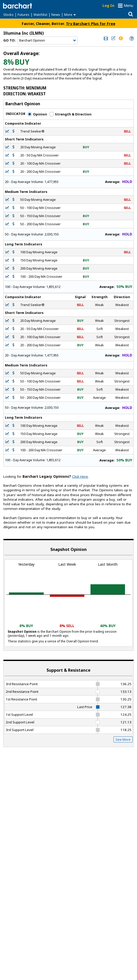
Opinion (37, 114)
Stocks (8, 15)
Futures (24, 15)
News (56, 15)
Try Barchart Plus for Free (91, 23)
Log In (108, 5)
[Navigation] (48, 41)
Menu (128, 5)
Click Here (80, 476)
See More (123, 739)
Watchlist (40, 15)
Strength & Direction (70, 114)
